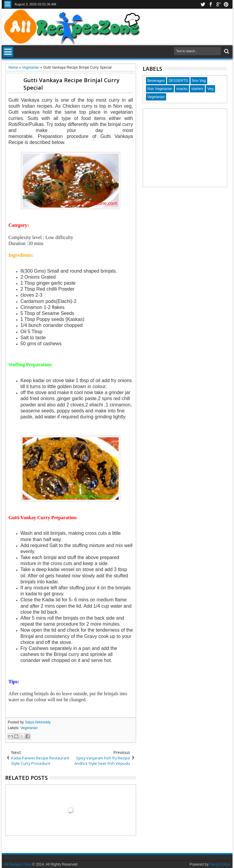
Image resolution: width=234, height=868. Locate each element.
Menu (8, 4)
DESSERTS (178, 81)
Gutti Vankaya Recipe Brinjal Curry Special (71, 84)
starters (197, 89)
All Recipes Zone (18, 864)
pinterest (226, 4)
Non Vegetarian (160, 89)
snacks (182, 89)
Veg (210, 89)
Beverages (156, 81)
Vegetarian (29, 728)
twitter (203, 4)
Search (226, 51)
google (218, 4)
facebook (211, 4)
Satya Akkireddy (38, 722)
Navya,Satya (220, 864)
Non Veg (199, 81)
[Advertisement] (185, 148)
